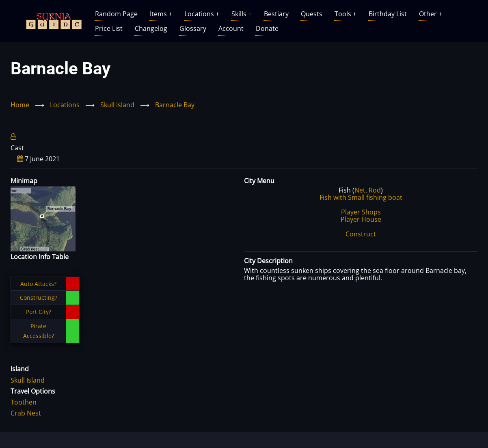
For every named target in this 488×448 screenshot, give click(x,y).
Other (431, 14)
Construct (361, 234)
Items (161, 14)
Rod (375, 190)
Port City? (39, 312)
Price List (109, 28)
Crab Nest (26, 413)
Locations (202, 14)
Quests (312, 14)
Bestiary (276, 14)
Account (231, 28)
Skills (242, 14)
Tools (345, 14)
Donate (267, 28)
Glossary (193, 28)
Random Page (116, 14)
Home (20, 105)
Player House (361, 219)
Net (360, 190)
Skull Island (117, 105)
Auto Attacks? (38, 284)
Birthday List (388, 14)
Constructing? (39, 298)
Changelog (151, 28)
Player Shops (361, 212)
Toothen (24, 402)
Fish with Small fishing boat (361, 197)
